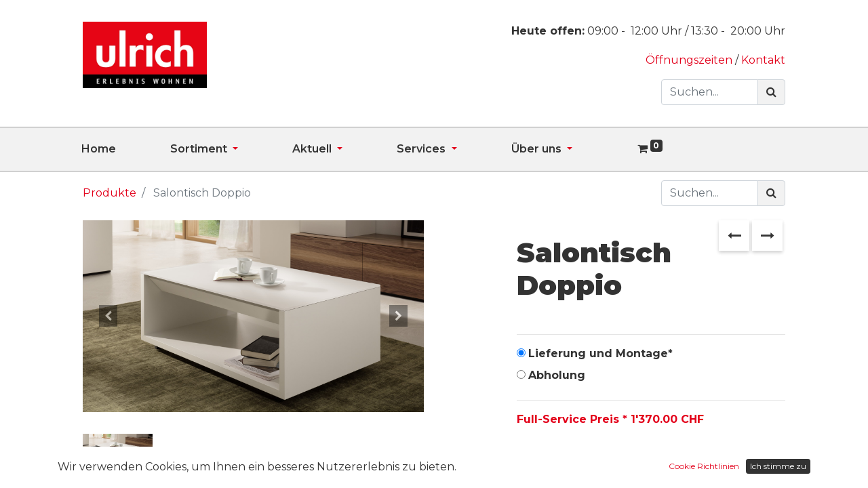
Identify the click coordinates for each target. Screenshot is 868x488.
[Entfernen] (530, 462)
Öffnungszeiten (690, 60)
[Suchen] (771, 92)
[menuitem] (126, 149)
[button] (108, 316)
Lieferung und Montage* (600, 353)
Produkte (110, 193)
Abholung (557, 375)
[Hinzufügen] (589, 462)
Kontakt (763, 60)
